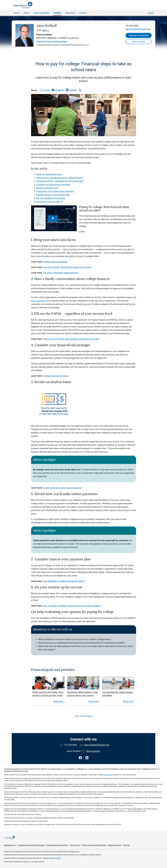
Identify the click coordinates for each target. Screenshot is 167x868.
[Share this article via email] (44, 91)
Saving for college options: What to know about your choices (82, 694)
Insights (57, 13)
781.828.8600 (132, 26)
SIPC (59, 858)
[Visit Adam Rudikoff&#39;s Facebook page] (81, 758)
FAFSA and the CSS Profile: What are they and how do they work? (48, 694)
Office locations (91, 751)
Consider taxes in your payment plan (53, 195)
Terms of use (75, 845)
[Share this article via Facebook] (58, 90)
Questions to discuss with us (49, 202)
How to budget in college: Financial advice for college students (72, 606)
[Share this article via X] (80, 90)
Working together (41, 13)
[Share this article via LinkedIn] (71, 90)
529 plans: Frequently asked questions (61, 273)
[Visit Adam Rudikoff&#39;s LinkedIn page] (87, 758)
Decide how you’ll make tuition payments (55, 191)
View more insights (83, 716)
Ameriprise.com (10, 845)
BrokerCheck (109, 775)
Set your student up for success (51, 198)
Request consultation (139, 35)
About (26, 13)
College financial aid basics (56, 376)
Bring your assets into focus (49, 174)
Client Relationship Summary (57, 845)
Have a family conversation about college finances (59, 178)
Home (16, 13)
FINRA (52, 858)
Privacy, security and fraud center (94, 845)
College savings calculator (55, 262)
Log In (150, 13)
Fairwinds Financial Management (52, 41)
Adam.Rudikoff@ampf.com (138, 29)
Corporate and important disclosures (31, 845)
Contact (83, 13)
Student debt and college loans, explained (62, 488)
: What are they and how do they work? (82, 339)
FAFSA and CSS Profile (54, 339)
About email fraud (115, 845)
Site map (126, 845)
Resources (70, 13)
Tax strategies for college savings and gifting (64, 581)
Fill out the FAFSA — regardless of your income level (60, 181)
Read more (58, 701)
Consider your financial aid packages (53, 185)
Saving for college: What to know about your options (67, 267)
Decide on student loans (47, 188)
